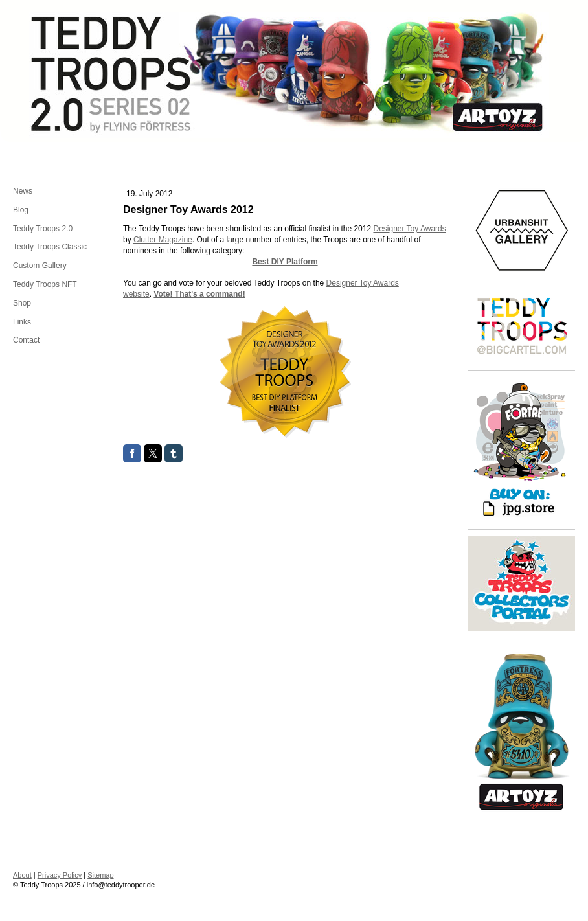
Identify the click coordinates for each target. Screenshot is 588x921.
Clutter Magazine (163, 240)
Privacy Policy (60, 875)
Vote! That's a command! (199, 294)
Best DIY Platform (285, 262)
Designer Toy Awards (409, 229)
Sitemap (100, 875)
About (22, 875)
